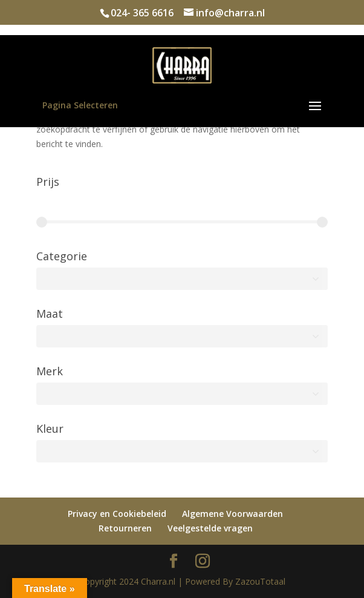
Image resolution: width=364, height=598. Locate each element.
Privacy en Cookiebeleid (117, 514)
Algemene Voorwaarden (232, 514)
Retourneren (125, 528)
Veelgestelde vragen (210, 528)
